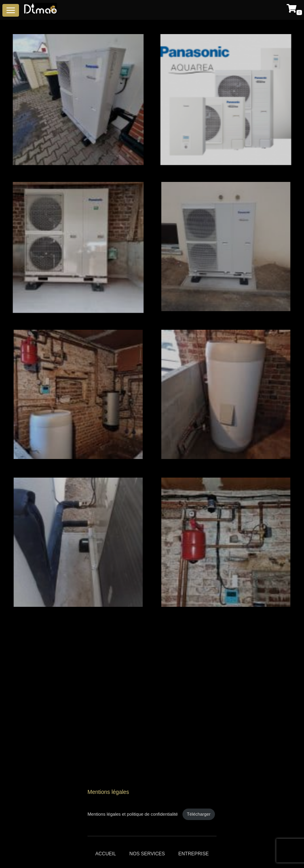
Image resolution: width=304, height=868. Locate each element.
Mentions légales (108, 792)
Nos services (147, 854)
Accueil (106, 854)
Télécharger (199, 814)
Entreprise (193, 854)
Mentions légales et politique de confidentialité (133, 814)
